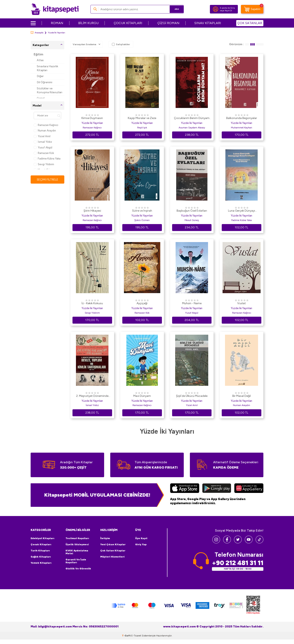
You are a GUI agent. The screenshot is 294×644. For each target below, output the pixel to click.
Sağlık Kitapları (41, 557)
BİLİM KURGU (88, 23)
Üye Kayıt (141, 538)
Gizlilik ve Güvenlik (78, 569)
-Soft (127, 636)
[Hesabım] (216, 9)
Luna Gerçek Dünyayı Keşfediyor (242, 211)
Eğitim (38, 54)
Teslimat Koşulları (77, 538)
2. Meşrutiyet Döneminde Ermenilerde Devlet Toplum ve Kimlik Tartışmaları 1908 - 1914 (92, 396)
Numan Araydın (45, 131)
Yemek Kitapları (41, 563)
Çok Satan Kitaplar (113, 551)
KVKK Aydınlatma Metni (77, 552)
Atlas (40, 60)
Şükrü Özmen (142, 220)
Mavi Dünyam (142, 396)
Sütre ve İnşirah (142, 211)
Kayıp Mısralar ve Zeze (142, 118)
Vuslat (242, 303)
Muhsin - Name (192, 303)
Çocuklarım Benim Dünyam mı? (192, 118)
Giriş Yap (141, 544)
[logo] (55, 9)
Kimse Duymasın (92, 118)
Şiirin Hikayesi (92, 211)
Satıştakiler (121, 44)
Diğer (40, 76)
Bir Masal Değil (242, 396)
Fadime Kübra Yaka (47, 159)
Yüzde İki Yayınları (92, 123)
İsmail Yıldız (43, 142)
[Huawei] (249, 489)
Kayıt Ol (228, 11)
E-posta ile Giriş (227, 8)
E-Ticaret (136, 636)
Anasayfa (37, 33)
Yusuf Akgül (43, 148)
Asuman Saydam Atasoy (192, 128)
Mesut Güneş (192, 220)
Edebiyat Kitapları (42, 538)
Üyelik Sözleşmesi (77, 544)
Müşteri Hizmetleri (112, 557)
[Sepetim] (252, 9)
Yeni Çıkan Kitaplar (113, 544)
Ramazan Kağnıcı (46, 125)
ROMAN (57, 23)
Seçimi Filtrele (47, 179)
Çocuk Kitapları (41, 544)
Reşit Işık (142, 128)
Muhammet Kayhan (242, 128)
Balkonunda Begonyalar (242, 118)
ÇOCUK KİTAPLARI (128, 23)
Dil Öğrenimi (45, 82)
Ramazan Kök (44, 153)
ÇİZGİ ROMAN (168, 23)
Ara (175, 9)
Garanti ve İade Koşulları (76, 561)
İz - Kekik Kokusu (92, 303)
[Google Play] (217, 489)
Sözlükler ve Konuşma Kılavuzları (50, 90)
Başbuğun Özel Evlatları (192, 211)
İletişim (105, 538)
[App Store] (185, 489)
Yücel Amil (42, 136)
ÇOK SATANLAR (250, 23)
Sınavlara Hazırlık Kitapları (47, 68)
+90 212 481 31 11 (238, 563)
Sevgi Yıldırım (44, 164)
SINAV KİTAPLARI (208, 23)
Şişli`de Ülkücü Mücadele (192, 396)
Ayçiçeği (142, 303)
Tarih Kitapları (40, 551)
